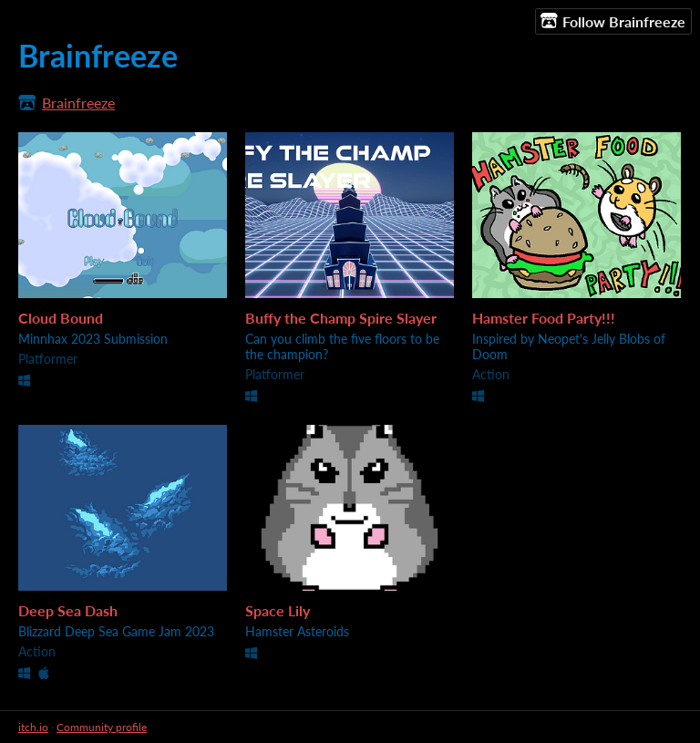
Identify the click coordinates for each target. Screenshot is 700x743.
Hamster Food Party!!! (544, 318)
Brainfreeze (78, 103)
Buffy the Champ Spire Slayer (341, 318)
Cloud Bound (61, 318)
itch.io (33, 727)
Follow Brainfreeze (613, 21)
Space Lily (278, 610)
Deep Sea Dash (68, 610)
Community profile (102, 727)
